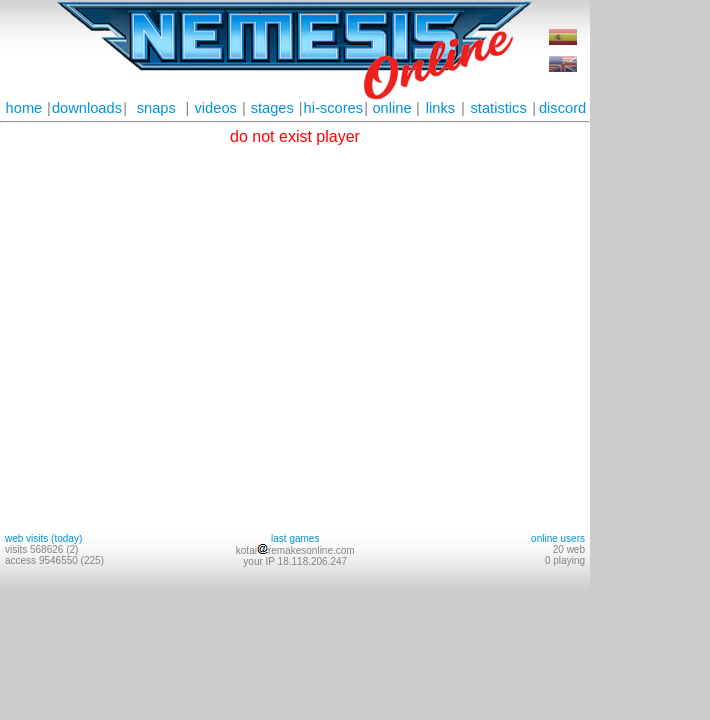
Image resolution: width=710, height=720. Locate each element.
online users (558, 538)
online (391, 108)
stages (272, 108)
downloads (87, 108)
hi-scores (333, 108)
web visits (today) (43, 538)
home (24, 108)
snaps (156, 108)
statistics (499, 108)
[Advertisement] (650, 300)
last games (295, 538)
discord (562, 108)
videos (216, 108)
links (440, 108)
